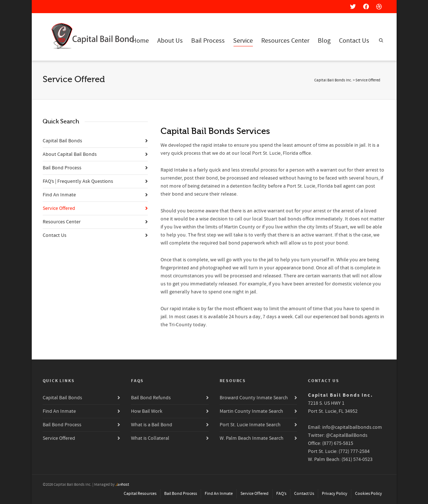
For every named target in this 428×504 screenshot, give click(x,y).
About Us (170, 41)
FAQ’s (281, 494)
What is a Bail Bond (152, 425)
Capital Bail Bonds (62, 141)
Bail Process (208, 41)
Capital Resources (140, 494)
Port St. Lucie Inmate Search (250, 425)
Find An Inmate (59, 195)
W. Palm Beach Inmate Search (252, 438)
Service (243, 41)
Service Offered (59, 208)
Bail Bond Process (62, 168)
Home (140, 41)
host (122, 485)
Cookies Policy (369, 494)
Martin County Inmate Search (251, 411)
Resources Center (285, 41)
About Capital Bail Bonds (70, 154)
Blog (324, 41)
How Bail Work (147, 411)
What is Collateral (150, 438)
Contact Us (354, 41)
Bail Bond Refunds (151, 398)
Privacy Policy (335, 494)
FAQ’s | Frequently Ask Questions (78, 181)
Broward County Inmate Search (254, 398)
